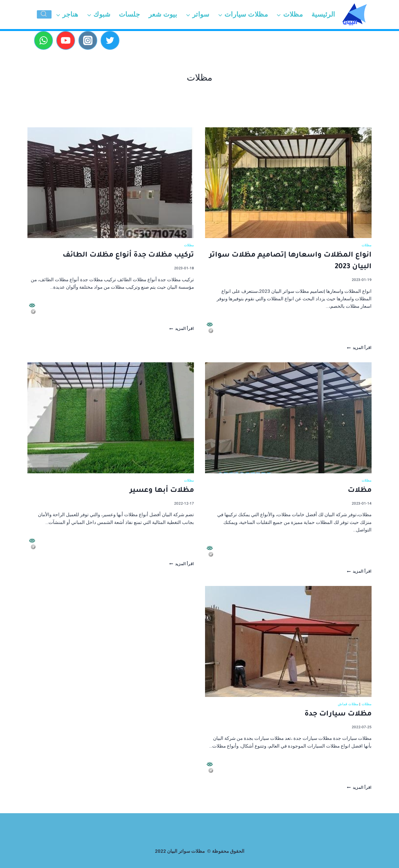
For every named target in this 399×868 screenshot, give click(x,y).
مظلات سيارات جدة (338, 714)
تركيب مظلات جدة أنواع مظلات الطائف (128, 255)
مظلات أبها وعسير (162, 491)
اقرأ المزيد (359, 348)
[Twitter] (110, 40)
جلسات (129, 14)
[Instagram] (88, 40)
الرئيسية (323, 14)
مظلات (367, 245)
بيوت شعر (163, 14)
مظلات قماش (348, 704)
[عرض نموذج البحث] (44, 14)
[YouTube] (66, 40)
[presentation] (288, 183)
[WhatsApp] (44, 40)
